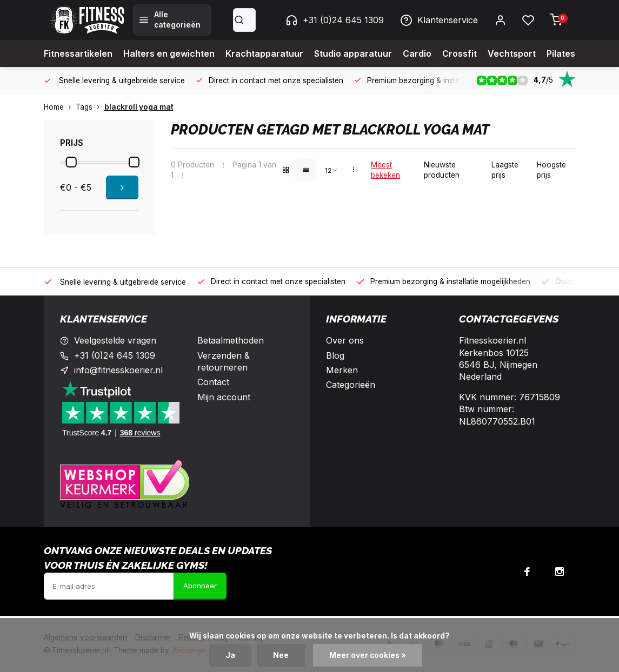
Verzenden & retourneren (224, 361)
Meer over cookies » (368, 655)
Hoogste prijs (551, 170)
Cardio (417, 53)
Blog (335, 355)
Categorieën (351, 385)
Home (60, 107)
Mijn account (224, 397)
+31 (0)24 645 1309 (335, 20)
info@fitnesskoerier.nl (118, 370)
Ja (230, 655)
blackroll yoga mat (139, 107)
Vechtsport (512, 53)
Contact (213, 382)
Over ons (345, 340)
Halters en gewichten (169, 53)
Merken (342, 370)
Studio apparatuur (353, 53)
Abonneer (200, 586)
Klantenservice (439, 20)
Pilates (561, 53)
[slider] (71, 162)
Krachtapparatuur (264, 53)
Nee (281, 655)
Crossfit (460, 53)
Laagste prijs (505, 170)
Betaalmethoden (231, 340)
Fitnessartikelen (78, 53)
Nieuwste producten (442, 170)
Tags (90, 107)
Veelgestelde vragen (115, 340)
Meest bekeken (385, 170)
